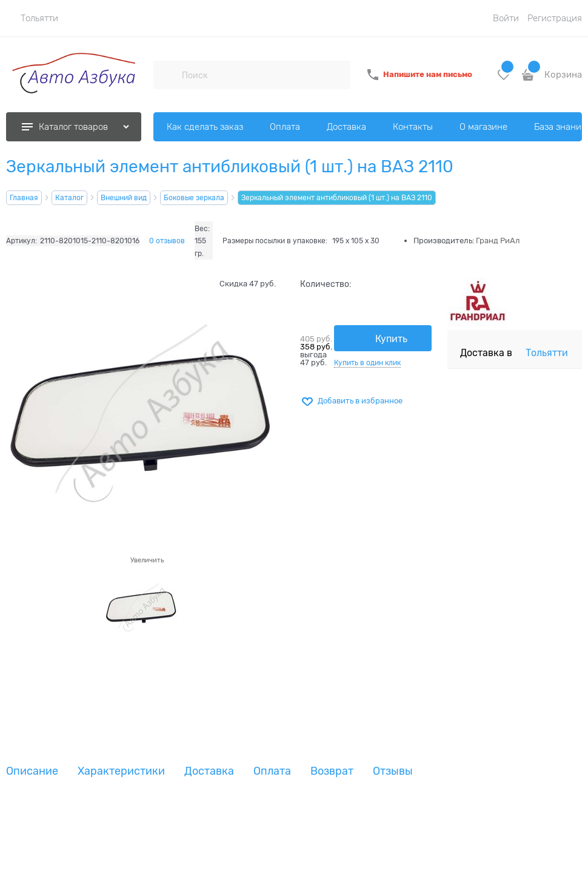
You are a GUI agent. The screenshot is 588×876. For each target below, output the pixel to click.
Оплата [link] (272, 771)
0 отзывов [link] (167, 241)
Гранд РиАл (498, 241)
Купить (391, 339)
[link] (32, 18)
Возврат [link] (332, 771)
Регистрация (555, 18)
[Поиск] (167, 75)
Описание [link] (32, 771)
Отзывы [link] (393, 771)
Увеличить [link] (147, 560)
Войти (506, 18)
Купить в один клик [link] (367, 363)
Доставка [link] (209, 771)
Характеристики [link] (121, 771)
